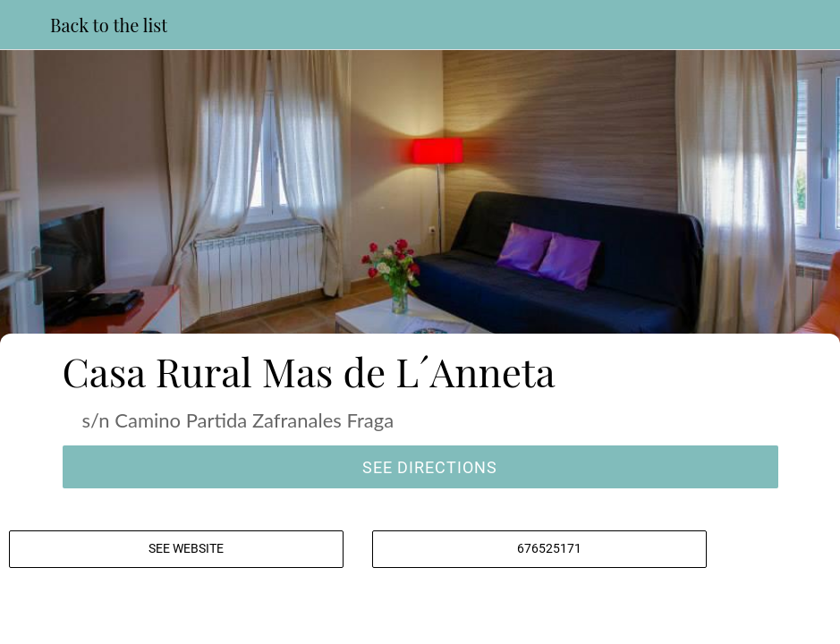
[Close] (25, 25)
